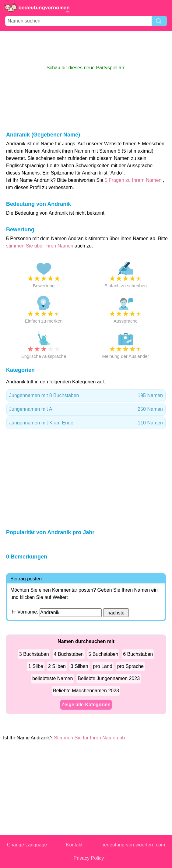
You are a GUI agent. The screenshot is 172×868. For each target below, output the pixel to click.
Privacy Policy (89, 858)
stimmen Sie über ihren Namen (40, 246)
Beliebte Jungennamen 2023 (109, 678)
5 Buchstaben (104, 654)
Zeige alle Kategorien (86, 705)
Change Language (27, 845)
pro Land (103, 666)
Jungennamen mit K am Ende (86, 423)
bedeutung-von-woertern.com (133, 845)
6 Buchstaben (138, 654)
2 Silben (57, 666)
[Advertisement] (86, 47)
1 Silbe (36, 666)
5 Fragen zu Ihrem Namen (133, 180)
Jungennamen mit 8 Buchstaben (86, 396)
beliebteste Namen (53, 678)
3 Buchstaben (34, 654)
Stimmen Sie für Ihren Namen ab (89, 738)
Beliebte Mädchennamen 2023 (86, 691)
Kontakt (74, 845)
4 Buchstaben (69, 654)
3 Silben (79, 666)
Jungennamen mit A (86, 409)
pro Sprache (130, 666)
